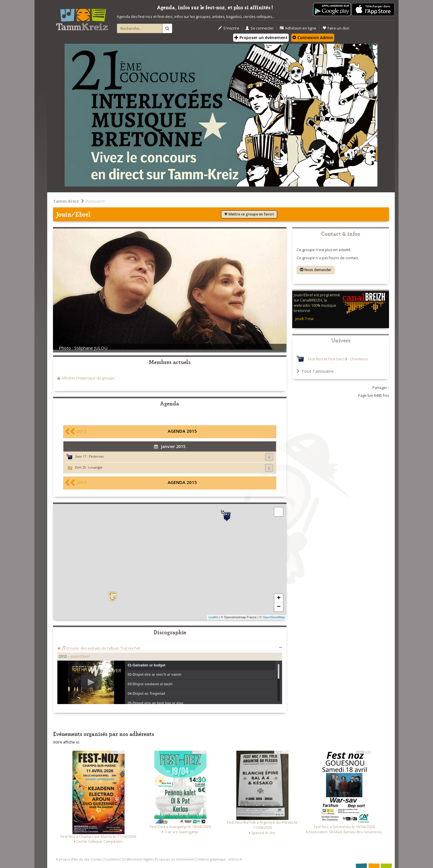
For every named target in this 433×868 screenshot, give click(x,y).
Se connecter (260, 28)
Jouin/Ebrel (80, 656)
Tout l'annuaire (315, 371)
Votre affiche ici (66, 742)
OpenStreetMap (274, 617)
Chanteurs (358, 359)
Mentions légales (141, 859)
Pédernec (97, 456)
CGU (123, 859)
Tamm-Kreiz (66, 201)
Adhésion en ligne (298, 28)
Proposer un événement (175, 859)
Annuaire (95, 201)
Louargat (95, 467)
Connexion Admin (313, 38)
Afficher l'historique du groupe (88, 378)
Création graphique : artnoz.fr (219, 859)
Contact (97, 859)
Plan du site (81, 859)
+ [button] (279, 598)
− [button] (279, 607)
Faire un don (336, 28)
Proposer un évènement (261, 38)
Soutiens (111, 859)
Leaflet (213, 617)
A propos (63, 859)
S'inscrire (229, 28)
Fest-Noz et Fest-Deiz (326, 359)
